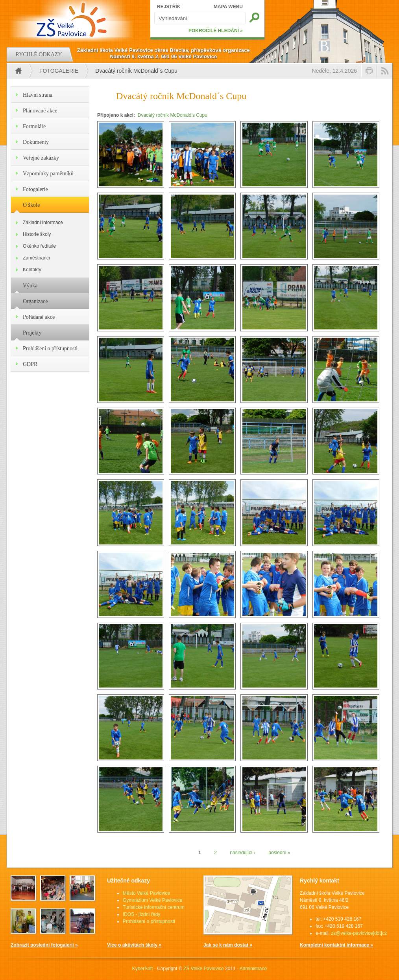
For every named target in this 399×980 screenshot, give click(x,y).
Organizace (35, 301)
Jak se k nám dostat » (228, 945)
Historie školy (37, 234)
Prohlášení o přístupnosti (50, 348)
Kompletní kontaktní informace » (336, 945)
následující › (243, 853)
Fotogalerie (59, 71)
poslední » (279, 853)
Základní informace (43, 222)
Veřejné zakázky (41, 158)
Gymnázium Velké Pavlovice (152, 900)
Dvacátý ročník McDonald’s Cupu (173, 115)
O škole (31, 205)
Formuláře (34, 126)
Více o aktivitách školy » (134, 945)
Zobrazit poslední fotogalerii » (44, 945)
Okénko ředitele (39, 246)
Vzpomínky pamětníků (48, 174)
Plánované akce (40, 111)
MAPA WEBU (228, 7)
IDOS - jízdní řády (141, 914)
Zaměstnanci (36, 258)
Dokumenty (36, 142)
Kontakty (32, 270)
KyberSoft (143, 969)
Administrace (253, 969)
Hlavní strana (38, 95)
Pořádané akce (39, 317)
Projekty (32, 333)
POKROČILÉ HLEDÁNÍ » (216, 31)
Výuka (30, 286)
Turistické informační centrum (154, 907)
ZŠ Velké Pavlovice (204, 969)
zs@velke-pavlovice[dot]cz (359, 933)
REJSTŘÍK (169, 7)
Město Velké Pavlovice (146, 893)
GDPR (30, 364)
